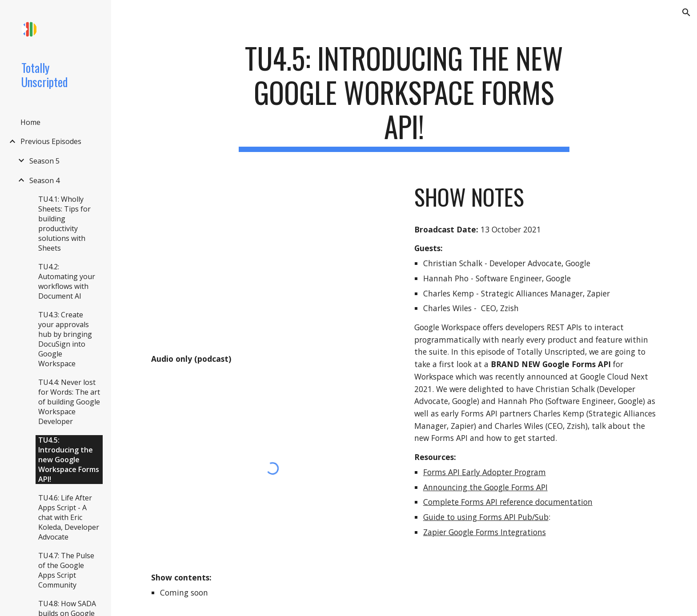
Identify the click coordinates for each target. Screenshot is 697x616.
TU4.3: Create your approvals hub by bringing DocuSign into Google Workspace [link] (65, 339)
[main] (404, 96)
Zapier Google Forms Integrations (485, 532)
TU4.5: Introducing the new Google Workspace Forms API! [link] (69, 460)
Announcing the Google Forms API (485, 487)
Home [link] (30, 122)
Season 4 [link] (44, 180)
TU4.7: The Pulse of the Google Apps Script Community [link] (66, 570)
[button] (686, 12)
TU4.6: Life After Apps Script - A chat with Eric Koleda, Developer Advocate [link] (69, 517)
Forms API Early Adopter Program (485, 472)
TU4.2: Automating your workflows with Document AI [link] (67, 281)
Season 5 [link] (44, 161)
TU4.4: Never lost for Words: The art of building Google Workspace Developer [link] (69, 402)
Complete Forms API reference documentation (508, 502)
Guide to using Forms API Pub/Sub (486, 517)
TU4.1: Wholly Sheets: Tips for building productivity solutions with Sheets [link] (64, 224)
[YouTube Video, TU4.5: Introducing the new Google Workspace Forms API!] (272, 262)
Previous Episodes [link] (51, 141)
